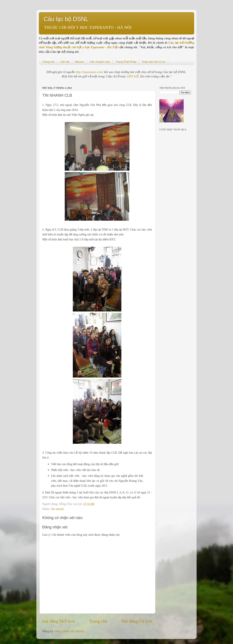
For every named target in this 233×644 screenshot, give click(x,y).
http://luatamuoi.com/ (90, 72)
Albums (79, 62)
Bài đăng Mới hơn (58, 621)
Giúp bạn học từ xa (154, 62)
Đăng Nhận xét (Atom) (69, 631)
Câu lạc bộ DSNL (66, 19)
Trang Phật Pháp (126, 62)
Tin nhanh (57, 509)
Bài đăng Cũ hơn (137, 621)
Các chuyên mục (100, 62)
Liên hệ (65, 62)
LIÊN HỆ (132, 76)
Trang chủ (48, 62)
